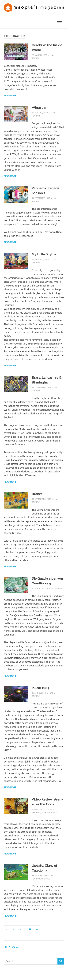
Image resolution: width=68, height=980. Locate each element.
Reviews (36, 58)
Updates (46, 879)
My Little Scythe (44, 254)
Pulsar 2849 (41, 688)
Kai (53, 55)
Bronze (37, 494)
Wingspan (40, 107)
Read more (10, 96)
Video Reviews (49, 812)
